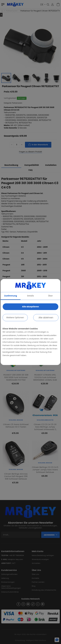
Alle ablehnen (46, 318)
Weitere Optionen (15, 318)
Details (31, 296)
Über (50, 296)
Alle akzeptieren (30, 307)
